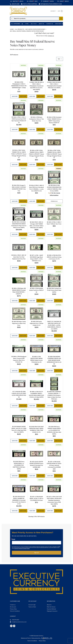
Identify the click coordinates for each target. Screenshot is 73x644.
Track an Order (32, 607)
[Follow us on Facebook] (11, 626)
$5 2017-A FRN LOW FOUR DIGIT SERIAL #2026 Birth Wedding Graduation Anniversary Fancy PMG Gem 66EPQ (54, 500)
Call (50, 193)
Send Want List (59, 24)
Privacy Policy (13, 609)
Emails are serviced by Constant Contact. (22, 549)
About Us (41, 24)
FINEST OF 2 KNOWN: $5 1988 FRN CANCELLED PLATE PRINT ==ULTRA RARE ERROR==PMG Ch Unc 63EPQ (54, 325)
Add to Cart (23, 96)
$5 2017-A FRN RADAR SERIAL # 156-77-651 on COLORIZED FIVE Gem (36, 498)
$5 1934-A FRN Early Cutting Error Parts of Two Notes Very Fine (36, 119)
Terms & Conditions (15, 611)
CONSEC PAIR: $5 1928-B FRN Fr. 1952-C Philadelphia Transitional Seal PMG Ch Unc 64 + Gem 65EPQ (36, 86)
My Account (13, 607)
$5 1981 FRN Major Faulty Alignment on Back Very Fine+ (19, 323)
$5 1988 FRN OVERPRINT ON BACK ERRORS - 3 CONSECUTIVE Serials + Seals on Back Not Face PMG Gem (54, 395)
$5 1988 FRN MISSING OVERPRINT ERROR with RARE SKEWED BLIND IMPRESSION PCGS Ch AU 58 (54, 360)
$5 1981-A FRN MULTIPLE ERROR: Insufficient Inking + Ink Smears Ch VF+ (54, 257)
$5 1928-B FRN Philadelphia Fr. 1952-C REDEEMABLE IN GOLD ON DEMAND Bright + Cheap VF (19, 86)
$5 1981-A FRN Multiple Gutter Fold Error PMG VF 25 (36, 290)
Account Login (32, 605)
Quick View (15, 96)
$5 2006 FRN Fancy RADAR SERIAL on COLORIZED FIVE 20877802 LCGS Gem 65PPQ (19, 465)
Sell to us (34, 24)
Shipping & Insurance (52, 611)
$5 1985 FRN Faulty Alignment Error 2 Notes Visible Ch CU (36, 323)
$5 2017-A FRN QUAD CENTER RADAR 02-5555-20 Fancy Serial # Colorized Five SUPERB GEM (54, 465)
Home (27, 24)
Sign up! (37, 553)
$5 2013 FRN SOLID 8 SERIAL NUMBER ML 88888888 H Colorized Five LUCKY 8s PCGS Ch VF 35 (19, 500)
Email (13, 539)
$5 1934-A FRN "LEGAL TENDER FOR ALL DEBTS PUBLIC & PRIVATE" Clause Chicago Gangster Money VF (19, 154)
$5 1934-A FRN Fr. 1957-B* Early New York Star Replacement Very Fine (19, 257)
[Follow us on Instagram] (14, 626)
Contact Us (50, 24)
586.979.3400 (16, 4)
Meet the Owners (51, 607)
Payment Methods (51, 609)
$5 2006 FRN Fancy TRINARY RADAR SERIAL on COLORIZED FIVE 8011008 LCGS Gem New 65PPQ (54, 430)
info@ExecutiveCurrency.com (51, 4)
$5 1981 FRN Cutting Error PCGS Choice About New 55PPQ (54, 290)
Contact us (51, 36)
